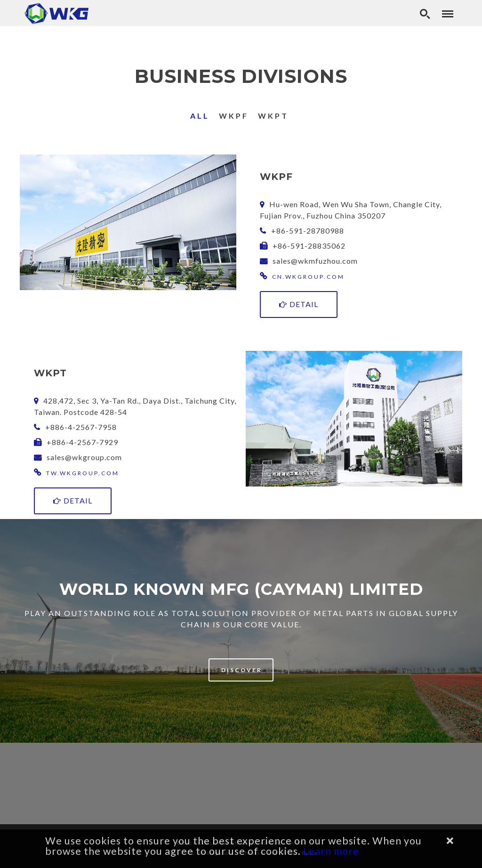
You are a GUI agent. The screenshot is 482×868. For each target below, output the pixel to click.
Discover (242, 670)
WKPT (273, 116)
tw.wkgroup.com (83, 473)
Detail (299, 304)
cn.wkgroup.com (308, 277)
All (200, 116)
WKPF (234, 116)
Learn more (331, 851)
